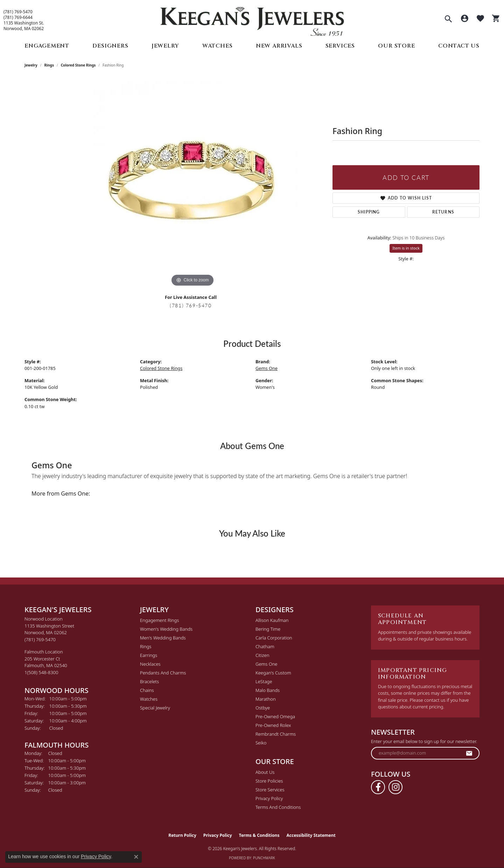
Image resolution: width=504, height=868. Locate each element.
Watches (218, 46)
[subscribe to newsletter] (469, 753)
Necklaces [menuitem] (150, 664)
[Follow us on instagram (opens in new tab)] (395, 787)
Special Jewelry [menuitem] (155, 708)
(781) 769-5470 (18, 12)
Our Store (396, 46)
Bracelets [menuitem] (149, 681)
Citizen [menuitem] (262, 655)
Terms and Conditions (278, 807)
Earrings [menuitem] (149, 655)
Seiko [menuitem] (261, 743)
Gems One (267, 368)
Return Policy (182, 835)
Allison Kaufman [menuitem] (272, 620)
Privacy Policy (269, 798)
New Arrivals (279, 46)
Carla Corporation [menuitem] (274, 638)
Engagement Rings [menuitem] (159, 620)
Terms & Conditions (259, 835)
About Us (265, 772)
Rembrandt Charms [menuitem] (276, 734)
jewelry (31, 65)
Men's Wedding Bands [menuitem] (163, 638)
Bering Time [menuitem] (268, 629)
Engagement (47, 46)
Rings (49, 65)
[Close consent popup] (136, 857)
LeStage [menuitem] (264, 681)
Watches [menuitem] (149, 699)
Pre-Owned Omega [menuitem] (275, 716)
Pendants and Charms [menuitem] (163, 673)
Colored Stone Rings (78, 65)
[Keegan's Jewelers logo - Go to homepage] (252, 20)
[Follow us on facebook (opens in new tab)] (378, 787)
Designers (110, 46)
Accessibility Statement (311, 835)
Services (340, 46)
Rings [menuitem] (146, 646)
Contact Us (459, 46)
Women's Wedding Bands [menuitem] (166, 629)
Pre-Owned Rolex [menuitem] (273, 725)
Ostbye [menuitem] (263, 708)
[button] (448, 20)
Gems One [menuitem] (267, 664)
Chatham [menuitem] (265, 646)
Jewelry (165, 46)
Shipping (369, 212)
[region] (192, 183)
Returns (443, 212)
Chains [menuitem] (147, 690)
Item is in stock (406, 248)
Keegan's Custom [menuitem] (273, 673)
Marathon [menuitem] (266, 699)
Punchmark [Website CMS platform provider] (264, 858)
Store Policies (269, 781)
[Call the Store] (40, 639)
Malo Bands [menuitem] (268, 690)
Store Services (270, 790)
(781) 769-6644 (18, 17)
